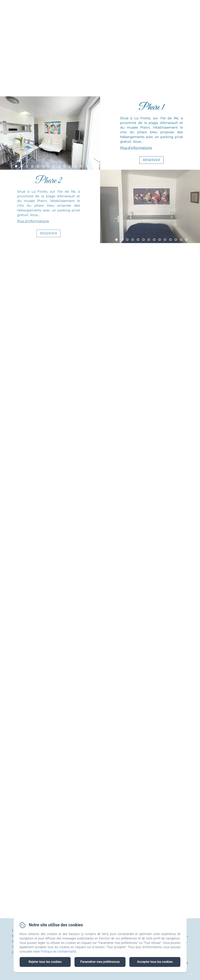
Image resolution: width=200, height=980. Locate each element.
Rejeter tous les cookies (45, 962)
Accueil (51, 7)
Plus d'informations (136, 148)
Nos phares (78, 7)
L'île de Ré (108, 7)
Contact (135, 7)
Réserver (151, 160)
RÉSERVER (184, 7)
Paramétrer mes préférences (100, 962)
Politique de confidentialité (58, 952)
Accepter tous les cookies (155, 962)
